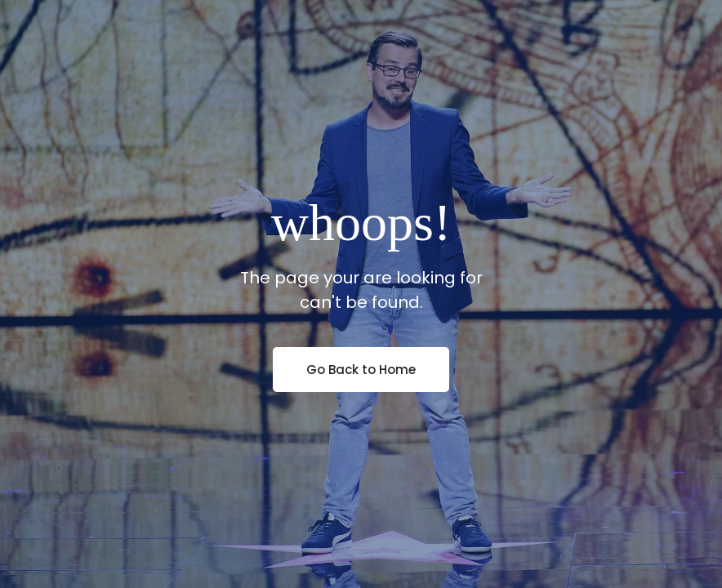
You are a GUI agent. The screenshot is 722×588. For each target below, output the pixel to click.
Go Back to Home (361, 370)
